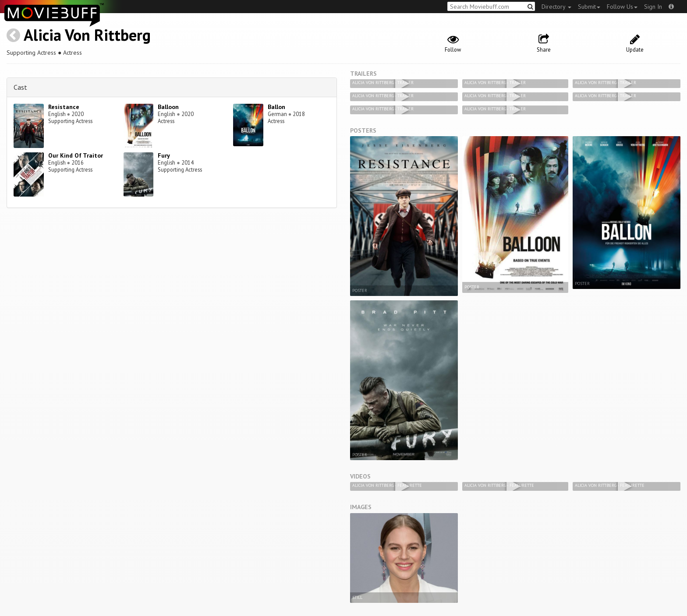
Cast (20, 87)
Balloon (168, 107)
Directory (556, 7)
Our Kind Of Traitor (76, 155)
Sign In (653, 7)
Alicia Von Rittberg (87, 35)
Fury (164, 155)
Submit (589, 7)
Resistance (64, 107)
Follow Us (622, 7)
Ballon (276, 107)
